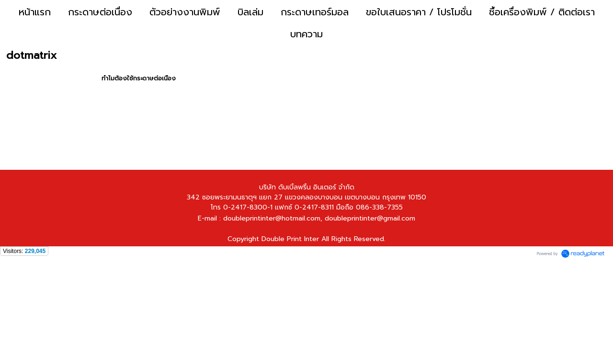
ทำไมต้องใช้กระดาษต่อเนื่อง (139, 78)
